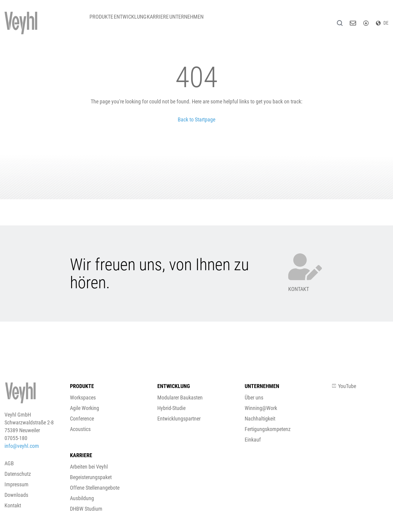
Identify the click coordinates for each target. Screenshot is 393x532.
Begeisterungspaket (91, 477)
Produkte (105, 21)
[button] (196, 287)
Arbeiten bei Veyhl (89, 467)
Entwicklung (140, 21)
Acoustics (80, 429)
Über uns (254, 397)
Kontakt (13, 505)
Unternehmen (210, 21)
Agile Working (85, 408)
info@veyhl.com (22, 446)
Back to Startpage (196, 119)
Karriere (175, 21)
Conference (82, 419)
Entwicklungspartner (179, 419)
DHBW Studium (86, 509)
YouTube (344, 386)
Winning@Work (261, 408)
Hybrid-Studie (171, 408)
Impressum (17, 484)
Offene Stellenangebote (95, 488)
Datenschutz (18, 474)
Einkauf (253, 440)
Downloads (16, 495)
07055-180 (16, 438)
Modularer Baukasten (180, 397)
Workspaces (83, 397)
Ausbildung (82, 498)
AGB (9, 463)
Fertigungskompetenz (268, 429)
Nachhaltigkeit (260, 419)
